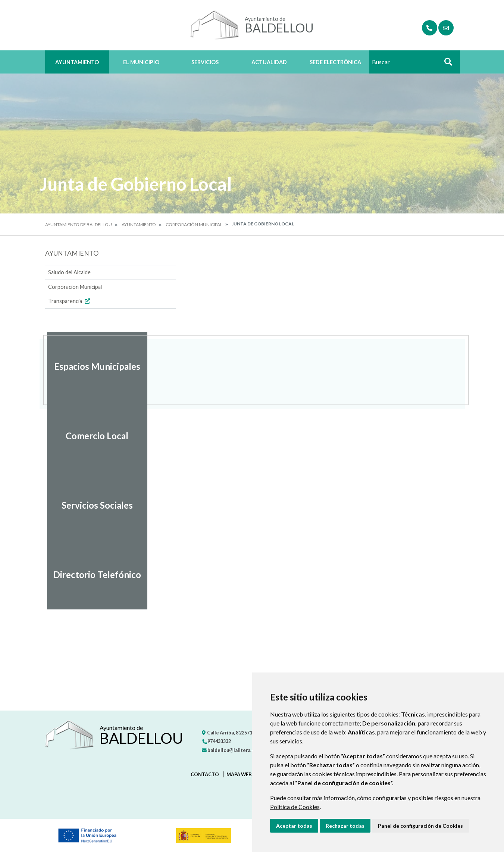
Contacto (205, 774)
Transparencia (70, 301)
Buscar (446, 64)
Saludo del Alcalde (69, 272)
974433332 (216, 741)
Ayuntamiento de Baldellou (79, 224)
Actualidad (269, 62)
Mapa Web (239, 774)
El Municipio (141, 62)
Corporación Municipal (194, 224)
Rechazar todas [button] (345, 826)
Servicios (205, 62)
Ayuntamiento (77, 62)
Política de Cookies (295, 807)
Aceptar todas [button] (294, 826)
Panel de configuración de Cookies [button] (420, 826)
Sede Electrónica (335, 62)
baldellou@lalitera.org (231, 750)
